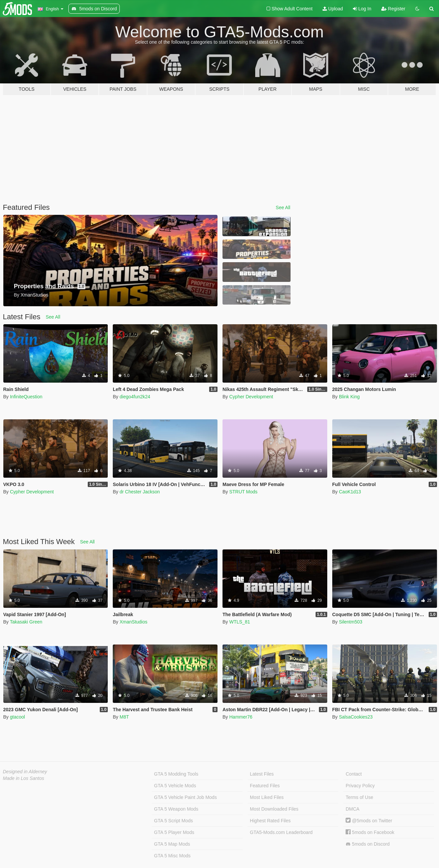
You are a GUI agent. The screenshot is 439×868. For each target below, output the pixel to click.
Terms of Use (359, 797)
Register (393, 9)
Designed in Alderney (25, 772)
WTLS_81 (240, 622)
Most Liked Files (267, 797)
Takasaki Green (26, 622)
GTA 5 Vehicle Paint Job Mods (185, 797)
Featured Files (265, 786)
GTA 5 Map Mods (172, 844)
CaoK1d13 (350, 492)
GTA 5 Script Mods (173, 821)
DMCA (352, 809)
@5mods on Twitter (369, 821)
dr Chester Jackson (140, 492)
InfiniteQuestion (26, 397)
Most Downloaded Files (274, 809)
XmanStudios (133, 622)
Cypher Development (251, 397)
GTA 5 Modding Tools (176, 774)
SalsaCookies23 (356, 717)
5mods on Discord (368, 844)
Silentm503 (351, 622)
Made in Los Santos (24, 778)
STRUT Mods (243, 492)
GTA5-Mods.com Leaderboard (281, 832)
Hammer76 (241, 717)
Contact (354, 774)
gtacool (18, 717)
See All (283, 207)
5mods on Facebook (370, 832)
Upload (333, 9)
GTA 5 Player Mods (174, 832)
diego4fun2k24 (135, 397)
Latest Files (262, 774)
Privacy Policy (360, 786)
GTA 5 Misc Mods (172, 856)
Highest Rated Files (270, 821)
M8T (124, 717)
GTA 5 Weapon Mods (176, 809)
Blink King (349, 397)
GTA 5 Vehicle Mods (175, 786)
